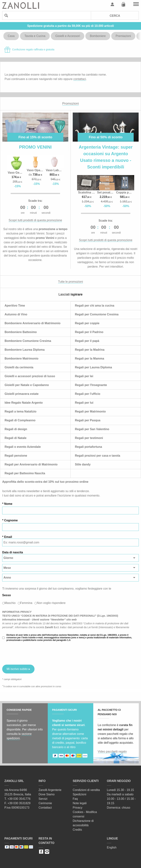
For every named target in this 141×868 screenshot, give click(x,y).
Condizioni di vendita (86, 790)
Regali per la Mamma (90, 359)
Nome (8, 504)
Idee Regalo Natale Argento (24, 403)
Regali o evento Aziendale (23, 447)
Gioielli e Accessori (68, 36)
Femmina (26, 603)
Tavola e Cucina (35, 36)
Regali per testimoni (89, 438)
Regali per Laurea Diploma (93, 367)
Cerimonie (45, 803)
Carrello (123, 4)
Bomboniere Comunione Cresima (28, 341)
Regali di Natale (16, 438)
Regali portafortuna (88, 447)
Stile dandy (83, 464)
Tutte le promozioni (70, 282)
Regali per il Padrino (89, 332)
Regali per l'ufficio (88, 394)
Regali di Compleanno (20, 420)
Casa (11, 36)
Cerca (115, 16)
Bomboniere (98, 36)
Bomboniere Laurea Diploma (25, 350)
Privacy (77, 808)
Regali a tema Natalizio (20, 411)
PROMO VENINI (35, 147)
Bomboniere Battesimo (21, 332)
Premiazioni (123, 36)
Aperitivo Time (15, 306)
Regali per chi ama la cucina (95, 306)
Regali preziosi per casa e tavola (97, 456)
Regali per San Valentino (92, 429)
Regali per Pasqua (88, 420)
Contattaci (45, 808)
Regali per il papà (87, 341)
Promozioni (70, 104)
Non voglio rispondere (51, 603)
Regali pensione (16, 456)
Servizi (43, 799)
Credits (77, 830)
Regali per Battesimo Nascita (25, 473)
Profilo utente (112, 4)
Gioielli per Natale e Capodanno (27, 385)
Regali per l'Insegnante (91, 385)
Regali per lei (84, 376)
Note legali (80, 803)
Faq (75, 799)
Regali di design (16, 429)
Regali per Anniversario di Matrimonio (31, 464)
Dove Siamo (47, 794)
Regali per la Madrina (90, 350)
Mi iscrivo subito (17, 669)
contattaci (79, 79)
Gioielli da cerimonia (19, 367)
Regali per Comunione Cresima (97, 314)
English (112, 847)
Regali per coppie (87, 323)
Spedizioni (79, 794)
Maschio (10, 603)
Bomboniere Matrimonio (21, 359)
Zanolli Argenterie (50, 790)
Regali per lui (84, 403)
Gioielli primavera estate (22, 394)
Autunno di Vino (16, 314)
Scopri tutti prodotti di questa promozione (35, 220)
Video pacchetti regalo (112, 752)
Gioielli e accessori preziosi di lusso (30, 376)
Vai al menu (136, 4)
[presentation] (30, 653)
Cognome (11, 520)
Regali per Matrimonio (90, 411)
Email (8, 537)
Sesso (7, 595)
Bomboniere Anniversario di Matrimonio (32, 323)
